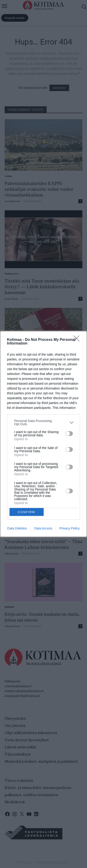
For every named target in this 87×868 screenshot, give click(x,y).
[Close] (78, 340)
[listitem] (43, 422)
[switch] (69, 434)
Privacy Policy (69, 528)
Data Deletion (17, 528)
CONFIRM (27, 512)
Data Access (43, 528)
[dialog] (43, 434)
